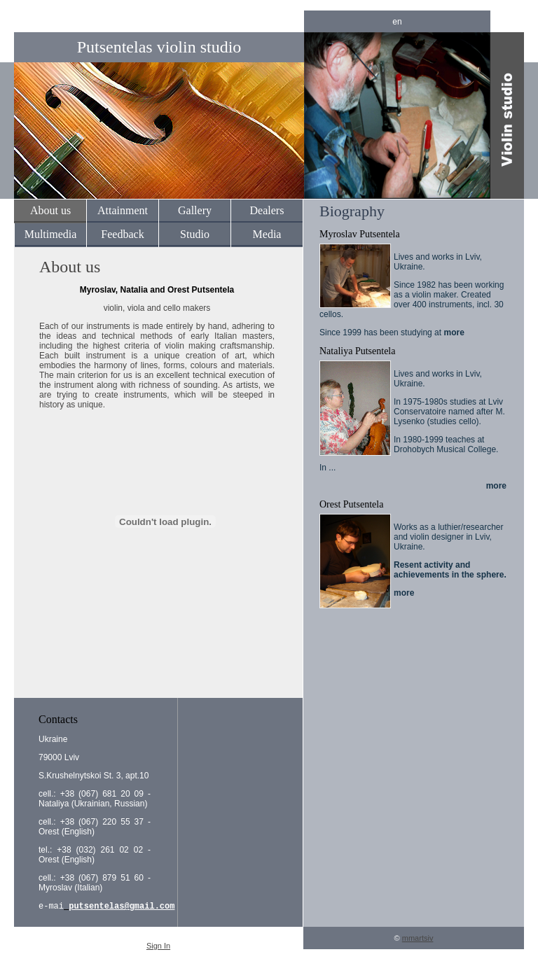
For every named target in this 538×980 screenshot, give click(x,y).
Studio (195, 234)
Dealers (267, 210)
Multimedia (51, 234)
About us (50, 210)
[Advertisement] (157, 657)
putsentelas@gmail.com (122, 907)
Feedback (122, 234)
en (397, 22)
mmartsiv (418, 939)
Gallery (195, 210)
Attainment (123, 210)
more (454, 332)
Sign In (158, 947)
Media (267, 234)
